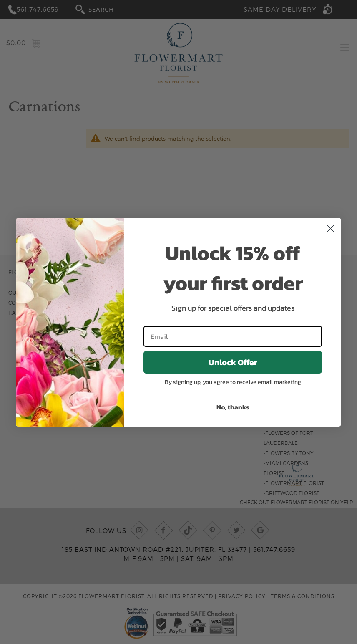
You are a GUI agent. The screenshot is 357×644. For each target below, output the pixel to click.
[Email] (233, 336)
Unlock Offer (233, 362)
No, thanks (233, 407)
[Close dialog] (331, 229)
